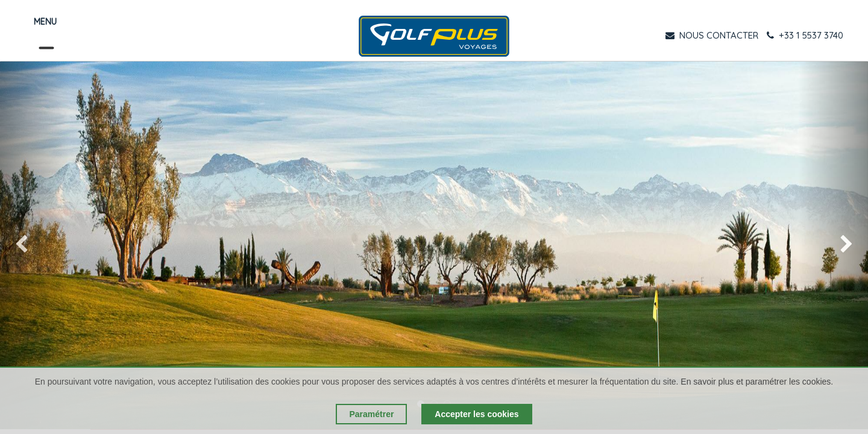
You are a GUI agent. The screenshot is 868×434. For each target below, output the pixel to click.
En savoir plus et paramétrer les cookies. (757, 382)
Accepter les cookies (476, 414)
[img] (35, 245)
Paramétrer (371, 414)
